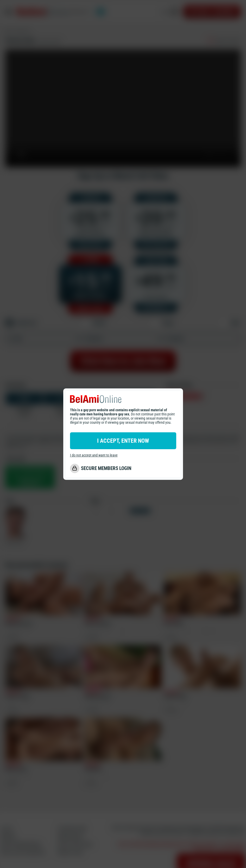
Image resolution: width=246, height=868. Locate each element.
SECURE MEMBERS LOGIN (106, 468)
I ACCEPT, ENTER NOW (123, 441)
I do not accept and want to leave (94, 455)
